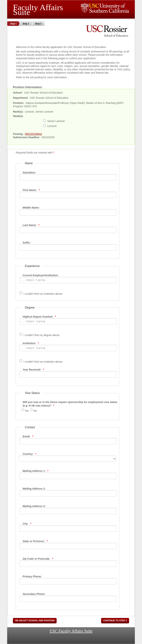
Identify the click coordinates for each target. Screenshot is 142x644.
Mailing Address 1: (35, 471)
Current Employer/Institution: (40, 275)
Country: (29, 454)
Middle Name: (31, 208)
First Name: (31, 190)
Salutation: (29, 173)
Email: (28, 436)
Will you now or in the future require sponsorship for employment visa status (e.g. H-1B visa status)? (70, 404)
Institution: (31, 343)
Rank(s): (18, 112)
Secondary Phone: (34, 594)
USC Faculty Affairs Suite (71, 631)
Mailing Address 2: (34, 489)
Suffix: (27, 243)
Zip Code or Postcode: (38, 559)
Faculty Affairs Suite (38, 9)
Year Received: (33, 370)
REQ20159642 (33, 134)
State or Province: (35, 541)
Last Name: (31, 225)
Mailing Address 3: (34, 506)
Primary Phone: (32, 576)
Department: (21, 98)
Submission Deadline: (26, 137)
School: (18, 93)
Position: (18, 103)
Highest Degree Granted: (39, 317)
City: (27, 524)
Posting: (18, 134)
